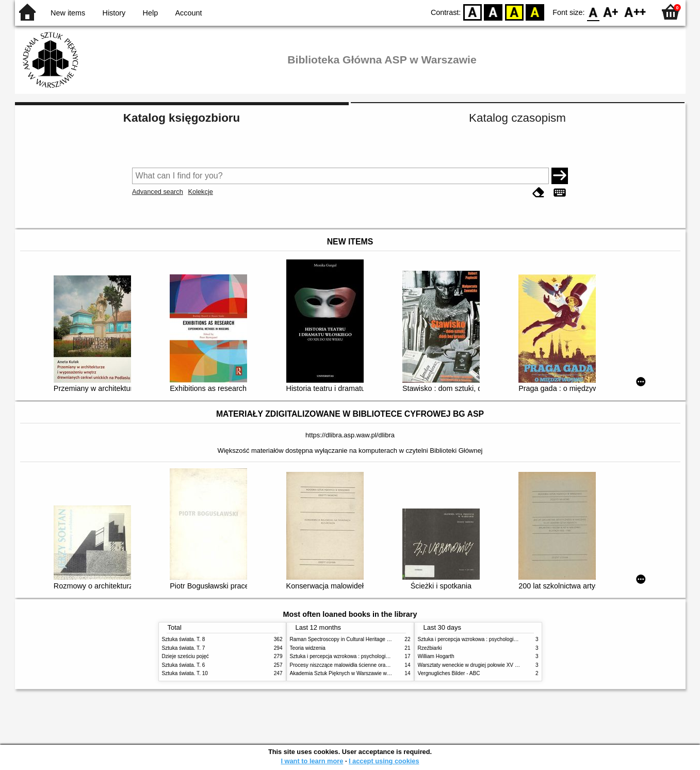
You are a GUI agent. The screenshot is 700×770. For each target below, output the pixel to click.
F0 (593, 12)
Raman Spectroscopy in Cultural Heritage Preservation (353, 639)
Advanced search (158, 192)
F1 (611, 12)
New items (68, 13)
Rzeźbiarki (430, 648)
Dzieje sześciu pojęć (185, 656)
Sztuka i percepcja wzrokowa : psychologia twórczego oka (357, 656)
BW (493, 12)
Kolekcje (200, 192)
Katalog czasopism (517, 118)
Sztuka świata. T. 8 (184, 639)
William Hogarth (436, 656)
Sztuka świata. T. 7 (184, 648)
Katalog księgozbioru (182, 118)
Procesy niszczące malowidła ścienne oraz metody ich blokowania (366, 665)
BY (535, 12)
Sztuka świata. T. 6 (184, 665)
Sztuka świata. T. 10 (185, 673)
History (114, 13)
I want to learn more (312, 761)
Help (151, 13)
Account (188, 13)
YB (514, 12)
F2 (635, 12)
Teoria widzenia (308, 648)
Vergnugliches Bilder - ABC (449, 673)
